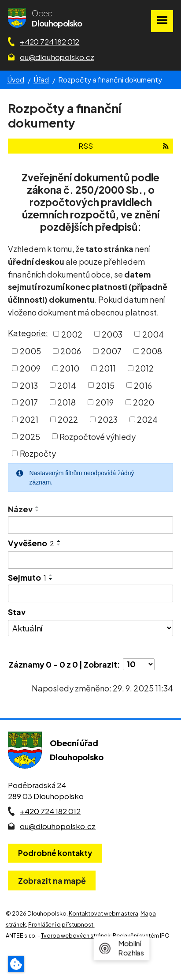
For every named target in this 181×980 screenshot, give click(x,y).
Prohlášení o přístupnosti (61, 924)
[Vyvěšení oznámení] (90, 560)
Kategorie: (28, 333)
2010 (70, 368)
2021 (29, 419)
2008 (151, 351)
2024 (147, 419)
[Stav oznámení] (90, 628)
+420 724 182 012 (50, 41)
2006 (71, 351)
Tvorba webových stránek (76, 935)
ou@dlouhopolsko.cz (57, 57)
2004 (153, 334)
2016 (143, 385)
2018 (66, 402)
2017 (29, 402)
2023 (108, 419)
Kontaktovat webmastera (103, 913)
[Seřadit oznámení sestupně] (37, 511)
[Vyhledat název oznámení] (90, 525)
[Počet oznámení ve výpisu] (139, 664)
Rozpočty (38, 453)
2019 (105, 402)
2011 (107, 368)
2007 (111, 351)
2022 (68, 419)
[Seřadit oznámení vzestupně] (37, 507)
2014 (67, 385)
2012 (144, 368)
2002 (72, 334)
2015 (105, 385)
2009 (30, 368)
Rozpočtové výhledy (98, 436)
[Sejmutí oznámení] (90, 593)
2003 (112, 334)
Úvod (16, 80)
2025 (30, 436)
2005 (30, 351)
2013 (29, 385)
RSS (124, 146)
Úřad (41, 80)
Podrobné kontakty (55, 853)
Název (20, 509)
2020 (144, 402)
